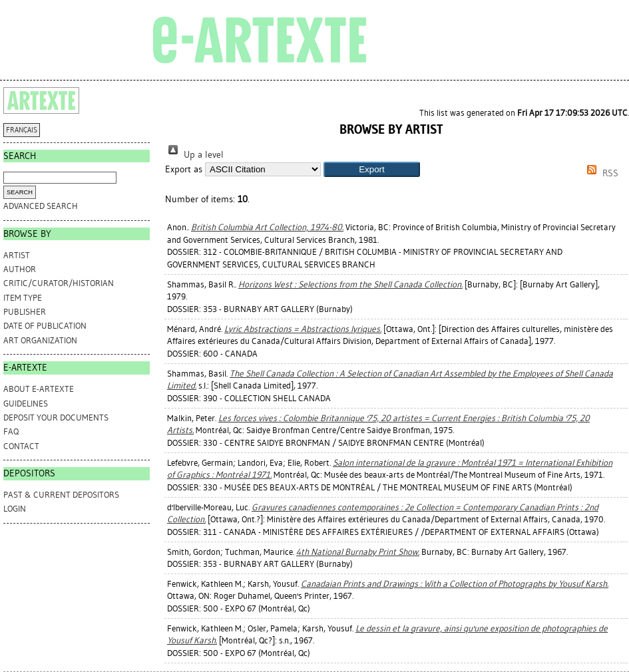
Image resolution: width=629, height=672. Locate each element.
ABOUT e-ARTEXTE (39, 389)
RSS (600, 173)
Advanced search (41, 206)
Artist (17, 255)
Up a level (194, 155)
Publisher (25, 312)
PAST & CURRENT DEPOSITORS (61, 495)
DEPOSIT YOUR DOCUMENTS (56, 418)
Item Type (23, 298)
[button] (372, 169)
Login (15, 509)
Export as (184, 169)
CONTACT (21, 446)
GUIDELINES (26, 404)
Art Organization (40, 340)
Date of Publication (45, 326)
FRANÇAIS (22, 130)
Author (20, 269)
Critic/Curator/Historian (59, 283)
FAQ (11, 431)
